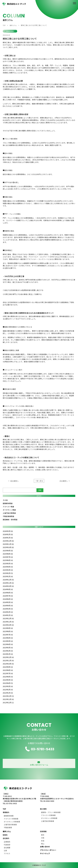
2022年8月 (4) (8, 670)
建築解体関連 (10, 31)
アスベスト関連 (8, 507)
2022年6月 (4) (8, 677)
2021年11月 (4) (8, 699)
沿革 (5, 851)
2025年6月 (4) (8, 560)
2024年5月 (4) (8, 602)
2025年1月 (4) (8, 576)
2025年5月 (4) (8, 563)
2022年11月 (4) (8, 660)
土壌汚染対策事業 (10, 825)
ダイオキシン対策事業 (12, 822)
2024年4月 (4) (8, 606)
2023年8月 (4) (8, 631)
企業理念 (7, 842)
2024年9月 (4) (8, 589)
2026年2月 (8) (8, 534)
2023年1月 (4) (8, 654)
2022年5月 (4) (8, 680)
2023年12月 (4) (8, 618)
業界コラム (7, 831)
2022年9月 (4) (8, 667)
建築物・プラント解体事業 (51, 812)
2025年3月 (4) (8, 570)
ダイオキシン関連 (9, 510)
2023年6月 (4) (8, 638)
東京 (43, 835)
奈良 (43, 841)
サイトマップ (45, 853)
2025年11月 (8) (8, 544)
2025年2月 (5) (8, 573)
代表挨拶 (7, 845)
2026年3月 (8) (8, 531)
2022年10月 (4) (8, 664)
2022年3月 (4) (8, 686)
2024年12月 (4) (8, 580)
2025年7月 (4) (8, 557)
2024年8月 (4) (8, 593)
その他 (5, 500)
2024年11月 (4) (8, 583)
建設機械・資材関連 (10, 520)
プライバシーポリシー (48, 850)
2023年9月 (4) (8, 628)
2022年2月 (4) (8, 690)
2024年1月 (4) (8, 615)
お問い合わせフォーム (39, 764)
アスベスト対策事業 (11, 819)
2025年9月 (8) (8, 551)
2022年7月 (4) (8, 673)
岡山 (43, 844)
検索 (40, 490)
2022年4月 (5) (8, 683)
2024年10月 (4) (8, 586)
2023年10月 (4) (8, 625)
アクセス (7, 853)
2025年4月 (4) (8, 567)
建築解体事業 (9, 816)
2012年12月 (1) (8, 703)
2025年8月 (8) (8, 554)
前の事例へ (14, 481)
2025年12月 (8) (8, 541)
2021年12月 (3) (8, 696)
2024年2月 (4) (8, 612)
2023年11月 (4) (8, 622)
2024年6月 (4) (8, 599)
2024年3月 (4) (8, 609)
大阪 (43, 838)
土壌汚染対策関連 (9, 513)
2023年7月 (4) (8, 635)
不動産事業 (8, 827)
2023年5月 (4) (8, 641)
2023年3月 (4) (8, 648)
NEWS (5, 835)
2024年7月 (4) (8, 596)
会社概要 (7, 848)
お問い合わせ (45, 847)
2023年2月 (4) (8, 651)
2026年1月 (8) (8, 538)
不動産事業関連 (8, 516)
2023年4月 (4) (8, 644)
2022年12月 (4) (8, 657)
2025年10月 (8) (8, 547)
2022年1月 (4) (8, 693)
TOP (4, 809)
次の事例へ (64, 481)
